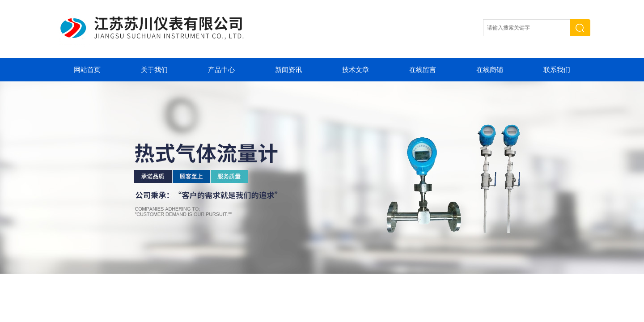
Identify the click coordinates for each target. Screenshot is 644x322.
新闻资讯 (288, 70)
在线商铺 (490, 70)
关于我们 (154, 70)
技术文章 (356, 70)
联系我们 (557, 70)
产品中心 (221, 70)
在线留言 (423, 70)
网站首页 (87, 70)
